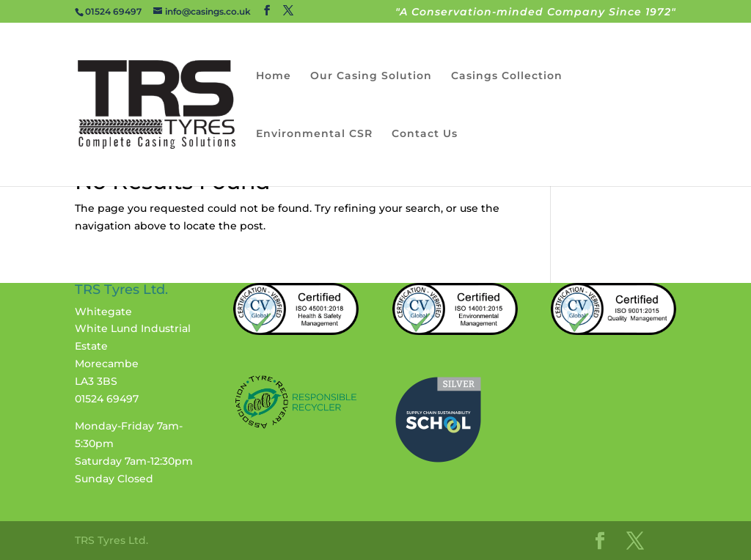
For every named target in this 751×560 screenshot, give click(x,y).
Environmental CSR (314, 134)
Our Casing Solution (371, 76)
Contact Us (425, 134)
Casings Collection (507, 76)
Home (274, 76)
